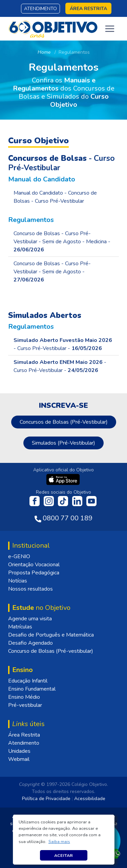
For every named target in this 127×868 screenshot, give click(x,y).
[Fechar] (115, 823)
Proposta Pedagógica (34, 573)
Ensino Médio (24, 697)
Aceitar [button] (63, 855)
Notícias (18, 581)
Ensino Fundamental (32, 689)
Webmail (19, 759)
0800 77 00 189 (68, 518)
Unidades (19, 751)
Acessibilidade (90, 799)
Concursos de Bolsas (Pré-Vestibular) (64, 422)
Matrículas (20, 627)
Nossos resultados (30, 589)
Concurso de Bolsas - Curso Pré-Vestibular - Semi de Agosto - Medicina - (62, 242)
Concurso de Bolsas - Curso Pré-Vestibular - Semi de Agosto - (52, 272)
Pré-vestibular (25, 705)
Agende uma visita (30, 619)
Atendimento (40, 9)
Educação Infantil (28, 681)
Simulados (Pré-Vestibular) (63, 443)
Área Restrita (24, 735)
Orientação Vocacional (34, 565)
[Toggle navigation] (110, 29)
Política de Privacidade (46, 799)
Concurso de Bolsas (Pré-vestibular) (51, 651)
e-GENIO (19, 556)
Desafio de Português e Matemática (51, 635)
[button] (59, 842)
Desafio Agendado (30, 643)
